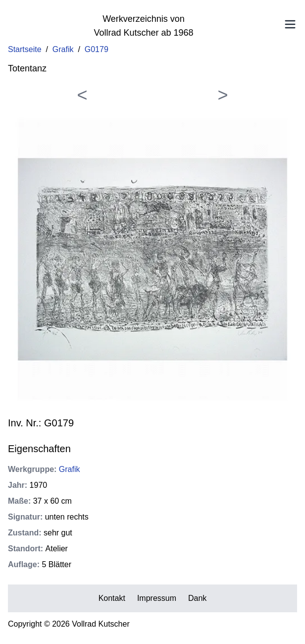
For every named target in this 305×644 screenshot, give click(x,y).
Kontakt (112, 598)
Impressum (157, 598)
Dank (197, 598)
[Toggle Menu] (290, 24)
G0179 (97, 49)
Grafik (63, 49)
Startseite (25, 49)
